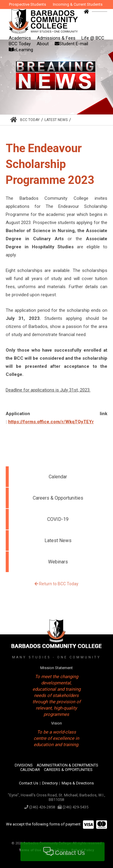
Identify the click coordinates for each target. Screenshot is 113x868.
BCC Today (30, 120)
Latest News (56, 120)
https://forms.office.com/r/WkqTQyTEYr (51, 422)
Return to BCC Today (56, 584)
